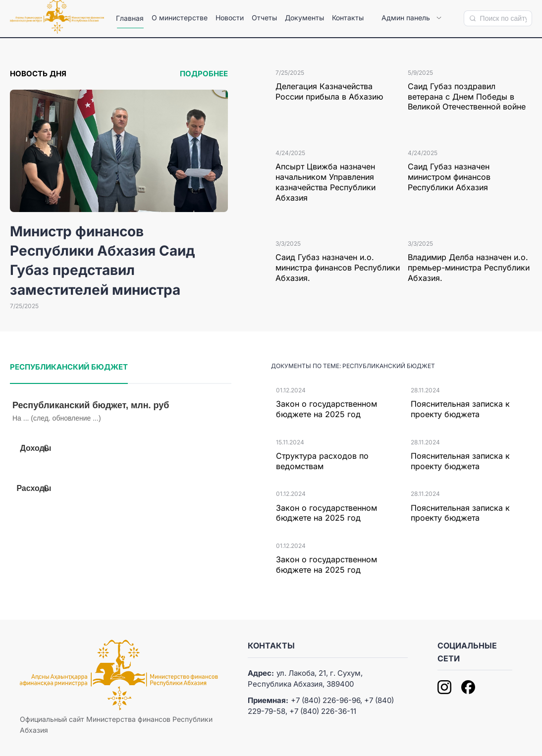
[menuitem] (130, 18)
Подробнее (204, 74)
